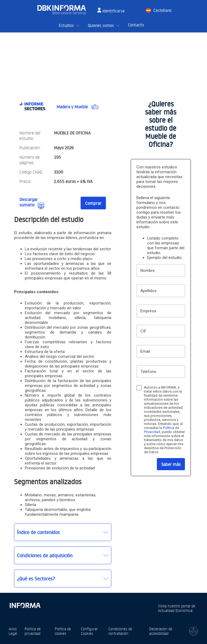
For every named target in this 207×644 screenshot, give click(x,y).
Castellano (163, 10)
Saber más (171, 464)
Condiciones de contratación (120, 631)
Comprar (93, 203)
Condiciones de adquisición (45, 555)
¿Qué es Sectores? (36, 579)
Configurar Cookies (89, 631)
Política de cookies (63, 631)
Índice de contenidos (38, 532)
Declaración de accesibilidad (161, 631)
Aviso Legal (13, 631)
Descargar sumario (29, 202)
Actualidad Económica (175, 610)
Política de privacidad (33, 631)
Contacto (136, 25)
